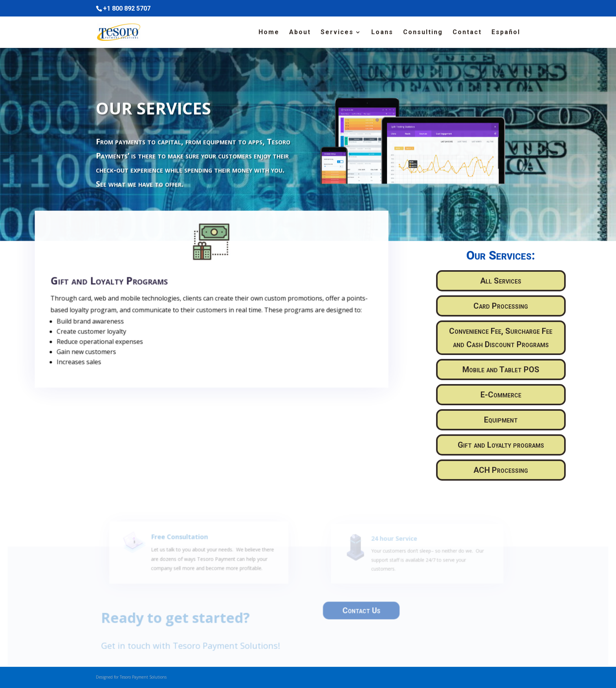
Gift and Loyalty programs (501, 445)
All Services (501, 281)
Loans (382, 33)
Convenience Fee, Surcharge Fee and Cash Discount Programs (501, 338)
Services (337, 33)
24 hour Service (393, 545)
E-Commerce (501, 395)
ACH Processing (501, 470)
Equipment (501, 420)
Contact (467, 33)
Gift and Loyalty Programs (115, 287)
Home (269, 33)
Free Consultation (185, 544)
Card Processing (501, 306)
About (300, 33)
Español (506, 33)
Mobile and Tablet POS (501, 370)
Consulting (423, 33)
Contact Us (360, 612)
